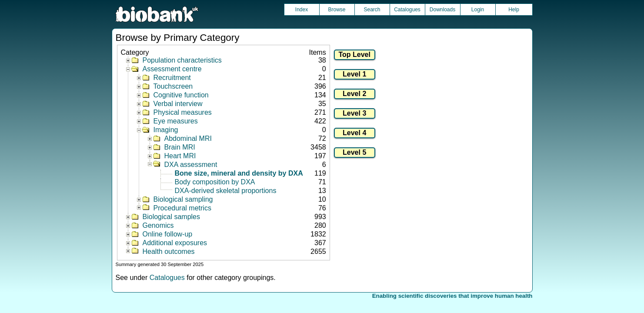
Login (478, 10)
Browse (337, 10)
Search (372, 10)
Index (302, 10)
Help (514, 10)
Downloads (442, 10)
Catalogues (407, 10)
